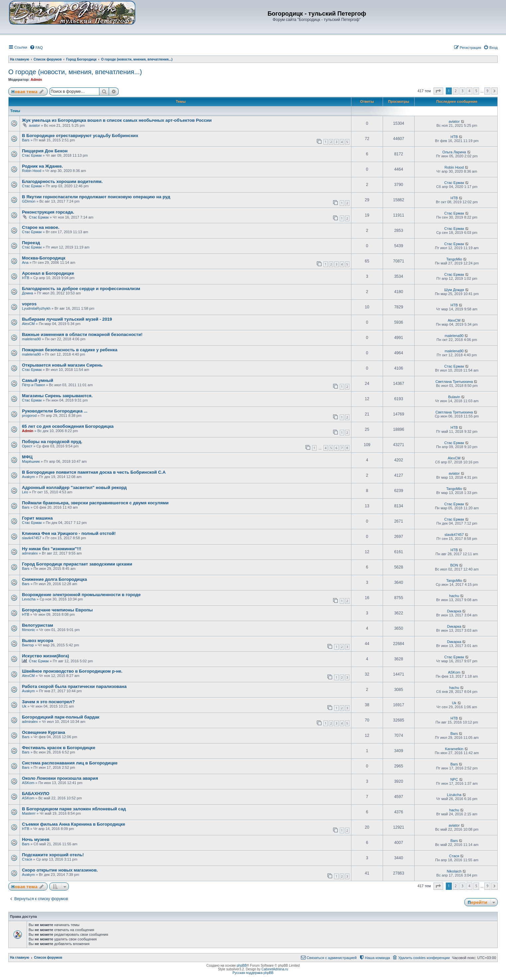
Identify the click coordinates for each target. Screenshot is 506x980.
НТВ (454, 137)
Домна (27, 293)
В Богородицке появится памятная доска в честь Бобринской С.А (94, 472)
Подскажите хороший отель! (53, 855)
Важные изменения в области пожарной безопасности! (82, 334)
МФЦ (27, 457)
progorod (29, 415)
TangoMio (454, 259)
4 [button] (469, 91)
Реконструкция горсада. (48, 212)
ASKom (454, 672)
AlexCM (28, 324)
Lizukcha (454, 795)
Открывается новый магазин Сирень (62, 365)
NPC (454, 779)
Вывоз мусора (38, 641)
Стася (27, 859)
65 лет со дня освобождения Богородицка (68, 426)
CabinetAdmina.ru (275, 969)
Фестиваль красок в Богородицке (59, 748)
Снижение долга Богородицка (55, 579)
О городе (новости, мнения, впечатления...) (75, 72)
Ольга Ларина (454, 152)
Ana (25, 262)
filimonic (29, 630)
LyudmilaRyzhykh (36, 308)
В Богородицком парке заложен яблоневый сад (74, 809)
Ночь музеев (36, 839)
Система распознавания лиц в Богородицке (70, 763)
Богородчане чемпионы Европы (57, 610)
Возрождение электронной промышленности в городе (81, 595)
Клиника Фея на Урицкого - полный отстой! (69, 533)
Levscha (29, 599)
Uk (24, 706)
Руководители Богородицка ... (55, 411)
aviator (34, 125)
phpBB (242, 966)
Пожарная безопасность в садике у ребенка (70, 350)
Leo (25, 492)
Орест (27, 446)
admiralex (30, 553)
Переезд (31, 243)
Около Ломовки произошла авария (60, 778)
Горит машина (37, 518)
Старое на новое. (41, 227)
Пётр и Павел (33, 385)
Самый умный (38, 380)
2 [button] (456, 91)
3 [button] (462, 91)
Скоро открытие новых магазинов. (60, 870)
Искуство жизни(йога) (46, 656)
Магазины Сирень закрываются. (57, 396)
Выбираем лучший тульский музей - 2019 (67, 319)
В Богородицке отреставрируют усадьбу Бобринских (80, 136)
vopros (29, 304)
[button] (438, 91)
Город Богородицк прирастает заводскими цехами (77, 564)
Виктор (28, 645)
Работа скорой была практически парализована (74, 686)
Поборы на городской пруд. (52, 442)
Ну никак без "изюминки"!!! (52, 549)
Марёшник (31, 461)
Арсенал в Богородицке (48, 273)
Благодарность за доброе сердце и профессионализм (81, 289)
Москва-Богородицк (44, 258)
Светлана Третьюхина (454, 382)
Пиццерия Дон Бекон (45, 151)
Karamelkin (454, 749)
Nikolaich (454, 871)
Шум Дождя (454, 290)
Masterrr (29, 813)
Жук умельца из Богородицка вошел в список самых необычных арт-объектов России (117, 120)
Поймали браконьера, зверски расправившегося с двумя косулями (95, 503)
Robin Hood (32, 171)
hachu (454, 596)
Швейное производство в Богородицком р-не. (72, 671)
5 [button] (476, 91)
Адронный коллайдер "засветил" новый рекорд (74, 488)
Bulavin (454, 397)
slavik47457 (32, 538)
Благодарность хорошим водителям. (62, 181)
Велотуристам (38, 625)
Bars (26, 140)
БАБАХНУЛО (36, 794)
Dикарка (454, 611)
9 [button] (487, 91)
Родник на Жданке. (42, 166)
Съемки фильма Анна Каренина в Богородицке (74, 824)
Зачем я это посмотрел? (48, 702)
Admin (36, 80)
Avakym (28, 477)
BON (454, 565)
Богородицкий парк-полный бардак (61, 717)
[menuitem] (36, 48)
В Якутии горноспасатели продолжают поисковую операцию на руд (96, 197)
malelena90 (31, 339)
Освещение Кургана (44, 732)
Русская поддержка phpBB (253, 973)
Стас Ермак (32, 155)
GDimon (29, 201)
